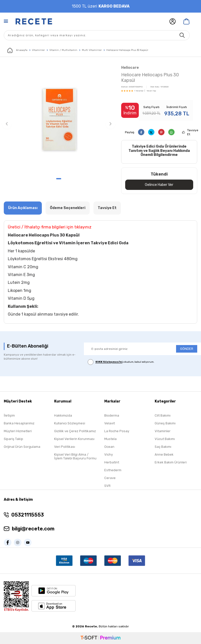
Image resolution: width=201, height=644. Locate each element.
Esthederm (113, 470)
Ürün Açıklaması (23, 208)
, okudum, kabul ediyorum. (121, 362)
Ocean (109, 447)
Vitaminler (38, 50)
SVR (107, 486)
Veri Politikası (65, 447)
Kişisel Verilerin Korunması (74, 439)
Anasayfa (18, 50)
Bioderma (112, 415)
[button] (59, 179)
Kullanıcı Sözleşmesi (70, 423)
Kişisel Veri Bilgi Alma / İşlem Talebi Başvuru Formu (75, 456)
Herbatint (112, 462)
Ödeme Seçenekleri (68, 208)
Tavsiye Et (193, 132)
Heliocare (130, 68)
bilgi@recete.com (33, 529)
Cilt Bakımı (163, 415)
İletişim (9, 415)
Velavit (110, 423)
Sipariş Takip (13, 439)
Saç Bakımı (163, 447)
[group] (59, 119)
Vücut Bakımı (165, 439)
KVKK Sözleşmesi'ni (109, 362)
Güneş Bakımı (165, 423)
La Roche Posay (117, 431)
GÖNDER (187, 349)
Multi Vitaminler (92, 50)
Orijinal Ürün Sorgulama (22, 447)
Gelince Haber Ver (159, 184)
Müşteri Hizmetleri (18, 431)
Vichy (109, 454)
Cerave (110, 478)
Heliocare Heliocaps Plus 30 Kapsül (127, 50)
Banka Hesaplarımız (19, 423)
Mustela (110, 439)
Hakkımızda (63, 415)
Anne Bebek (164, 454)
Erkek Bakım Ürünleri (171, 462)
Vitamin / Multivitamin (63, 50)
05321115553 (28, 515)
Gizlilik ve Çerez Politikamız (75, 431)
